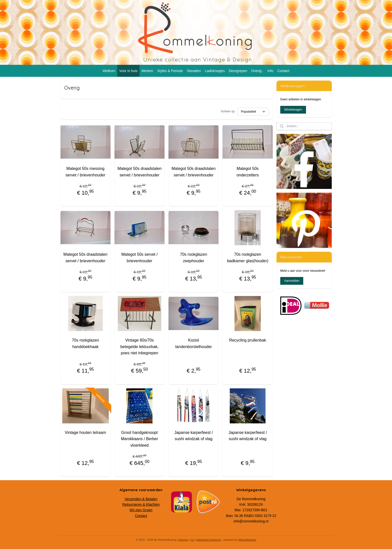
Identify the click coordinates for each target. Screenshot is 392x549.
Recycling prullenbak (248, 340)
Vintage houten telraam (85, 433)
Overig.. (257, 71)
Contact (283, 71)
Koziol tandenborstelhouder (194, 343)
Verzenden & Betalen (141, 499)
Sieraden (194, 71)
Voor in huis (128, 71)
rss (192, 540)
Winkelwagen (293, 110)
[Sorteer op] (253, 112)
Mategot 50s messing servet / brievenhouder (85, 172)
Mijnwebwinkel (247, 540)
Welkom (109, 71)
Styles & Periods (170, 71)
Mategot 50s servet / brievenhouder (139, 258)
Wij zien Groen (141, 510)
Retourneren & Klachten (141, 504)
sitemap (183, 540)
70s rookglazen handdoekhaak (85, 343)
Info (270, 71)
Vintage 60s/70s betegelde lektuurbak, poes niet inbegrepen (139, 347)
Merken (147, 71)
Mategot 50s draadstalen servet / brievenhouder (139, 172)
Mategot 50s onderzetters (248, 172)
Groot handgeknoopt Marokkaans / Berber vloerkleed (140, 439)
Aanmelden (292, 281)
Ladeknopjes (215, 71)
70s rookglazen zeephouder (194, 258)
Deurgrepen (238, 71)
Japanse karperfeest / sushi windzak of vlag (193, 436)
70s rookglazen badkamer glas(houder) (248, 258)
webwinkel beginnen (209, 540)
